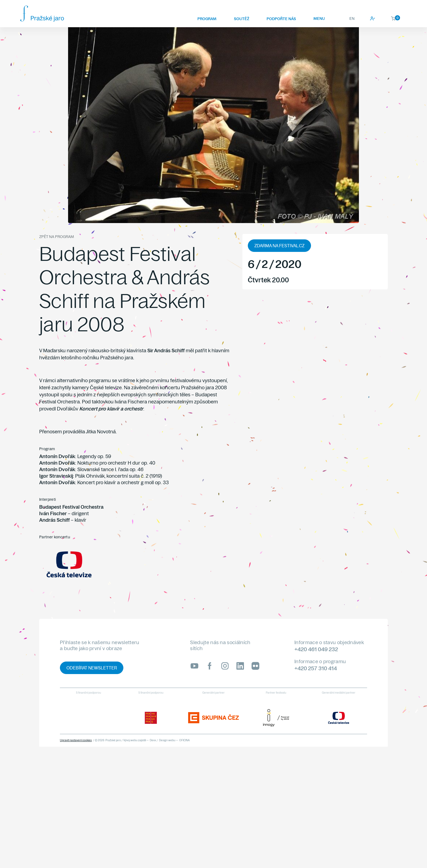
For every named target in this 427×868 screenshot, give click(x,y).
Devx (153, 740)
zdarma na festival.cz (279, 246)
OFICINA (184, 740)
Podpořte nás (281, 19)
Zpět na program (57, 237)
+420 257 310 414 (316, 668)
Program (207, 19)
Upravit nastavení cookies (76, 740)
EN (352, 18)
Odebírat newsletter (92, 668)
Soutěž (242, 19)
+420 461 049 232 (316, 649)
